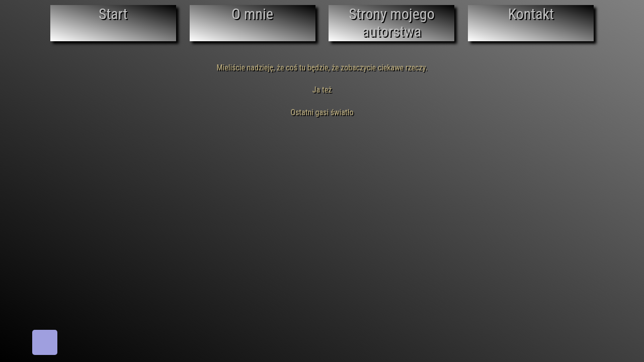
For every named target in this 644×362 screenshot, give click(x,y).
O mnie (252, 14)
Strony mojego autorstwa (392, 23)
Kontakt (531, 14)
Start (113, 14)
